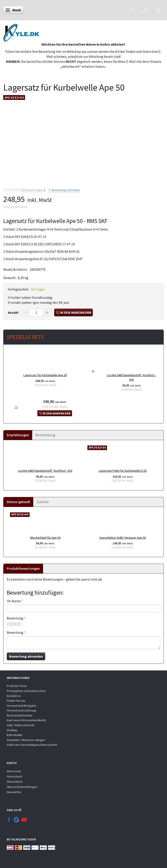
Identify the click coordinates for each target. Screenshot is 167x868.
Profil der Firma (17, 686)
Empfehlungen (18, 435)
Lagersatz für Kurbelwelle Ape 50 (45, 375)
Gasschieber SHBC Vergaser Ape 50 (123, 538)
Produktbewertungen (23, 568)
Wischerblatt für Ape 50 (45, 538)
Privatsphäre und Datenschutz (26, 691)
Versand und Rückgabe (22, 706)
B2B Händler (15, 735)
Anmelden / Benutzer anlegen (26, 740)
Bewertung (15, 618)
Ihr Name (14, 601)
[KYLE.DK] (21, 31)
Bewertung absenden (26, 656)
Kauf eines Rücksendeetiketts (26, 720)
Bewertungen (34, 190)
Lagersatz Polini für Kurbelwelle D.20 (123, 471)
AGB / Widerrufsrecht (21, 725)
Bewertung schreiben (65, 190)
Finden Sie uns (16, 701)
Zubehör (43, 502)
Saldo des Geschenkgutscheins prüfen (32, 745)
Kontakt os (14, 696)
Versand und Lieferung (21, 710)
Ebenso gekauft (18, 502)
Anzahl (13, 312)
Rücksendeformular (20, 715)
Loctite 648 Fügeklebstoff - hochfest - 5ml (131, 377)
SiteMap (12, 730)
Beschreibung (45, 435)
